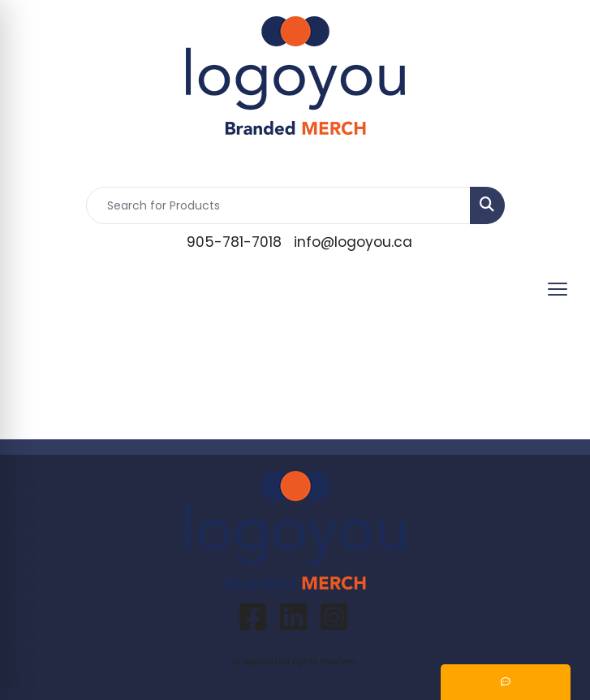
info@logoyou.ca (353, 242)
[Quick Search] (278, 205)
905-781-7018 (234, 242)
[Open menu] (558, 289)
